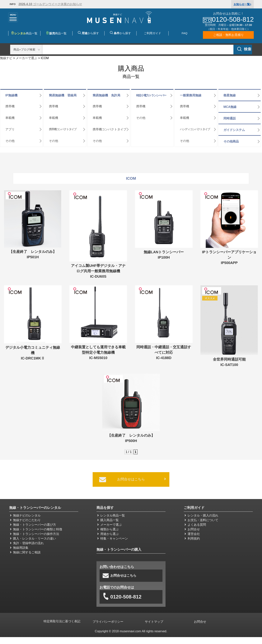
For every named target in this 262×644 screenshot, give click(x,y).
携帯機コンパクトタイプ (63, 127)
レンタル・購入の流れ (201, 514)
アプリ (10, 128)
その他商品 (231, 140)
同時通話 (230, 117)
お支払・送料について (201, 518)
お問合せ (192, 528)
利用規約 (192, 537)
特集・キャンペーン (113, 537)
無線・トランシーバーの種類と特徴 (36, 528)
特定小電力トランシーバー (151, 94)
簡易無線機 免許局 (106, 94)
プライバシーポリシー (108, 620)
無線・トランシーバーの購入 (119, 548)
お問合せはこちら (133, 478)
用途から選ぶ (108, 532)
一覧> (242, 4)
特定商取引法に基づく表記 (62, 620)
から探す (88, 33)
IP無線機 (11, 94)
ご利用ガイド (152, 33)
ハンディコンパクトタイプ (195, 127)
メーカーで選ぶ (110, 523)
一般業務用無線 (191, 94)
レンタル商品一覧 (111, 514)
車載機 (10, 116)
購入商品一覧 (108, 518)
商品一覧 (56, 33)
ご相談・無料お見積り (228, 35)
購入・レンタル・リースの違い (33, 537)
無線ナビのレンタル (25, 514)
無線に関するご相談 (25, 551)
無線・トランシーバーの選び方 (33, 523)
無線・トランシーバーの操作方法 (35, 532)
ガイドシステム (234, 128)
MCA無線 (230, 105)
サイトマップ (154, 620)
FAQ (185, 33)
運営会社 (192, 532)
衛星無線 (230, 94)
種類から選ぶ (108, 528)
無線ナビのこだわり (25, 518)
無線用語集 (19, 546)
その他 (10, 139)
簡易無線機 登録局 (63, 94)
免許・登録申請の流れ (27, 541)
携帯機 (10, 105)
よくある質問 (195, 523)
